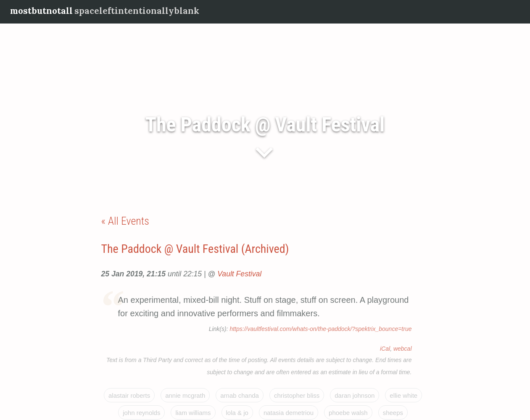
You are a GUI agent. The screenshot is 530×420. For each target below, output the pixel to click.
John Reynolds (141, 413)
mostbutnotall (41, 11)
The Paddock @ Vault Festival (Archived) (195, 249)
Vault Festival (239, 274)
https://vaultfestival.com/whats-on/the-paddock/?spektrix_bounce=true (320, 329)
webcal (403, 349)
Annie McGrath (185, 395)
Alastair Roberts (129, 395)
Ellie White (403, 395)
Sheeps (393, 413)
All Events (129, 221)
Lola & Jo (237, 413)
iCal (385, 349)
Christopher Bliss (297, 395)
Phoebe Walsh (348, 413)
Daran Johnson (355, 395)
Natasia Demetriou (289, 413)
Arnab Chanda (240, 395)
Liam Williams (193, 413)
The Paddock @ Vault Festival (265, 125)
